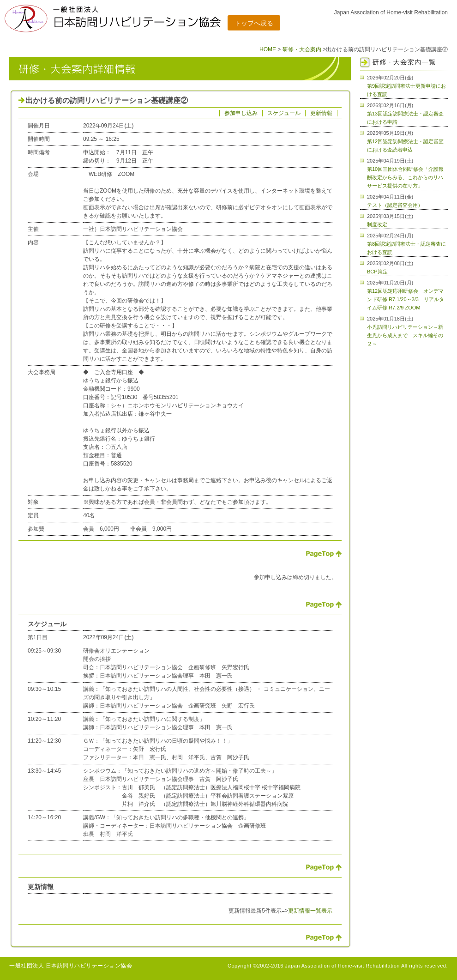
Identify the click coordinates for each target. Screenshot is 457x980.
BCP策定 (377, 272)
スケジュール (284, 113)
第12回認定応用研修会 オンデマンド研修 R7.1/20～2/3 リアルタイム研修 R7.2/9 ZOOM (406, 299)
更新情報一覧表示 (310, 911)
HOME (268, 49)
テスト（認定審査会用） (395, 205)
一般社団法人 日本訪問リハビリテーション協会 (71, 966)
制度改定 (377, 224)
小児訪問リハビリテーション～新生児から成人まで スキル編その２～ (405, 335)
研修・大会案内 (302, 49)
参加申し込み (241, 113)
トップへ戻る (254, 23)
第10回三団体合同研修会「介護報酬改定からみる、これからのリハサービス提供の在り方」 (405, 177)
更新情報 (321, 113)
